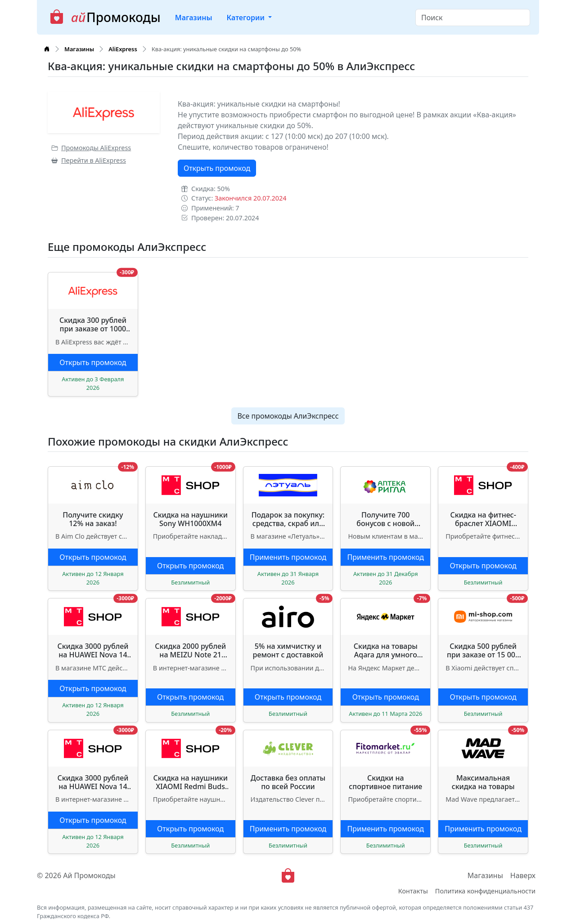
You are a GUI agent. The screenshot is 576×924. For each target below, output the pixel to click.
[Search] (473, 18)
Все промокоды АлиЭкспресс (288, 416)
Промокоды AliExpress (91, 148)
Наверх (523, 875)
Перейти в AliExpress (89, 160)
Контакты (413, 891)
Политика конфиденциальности (485, 891)
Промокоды (105, 17)
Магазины (194, 18)
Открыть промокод (217, 168)
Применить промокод (288, 557)
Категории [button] (246, 18)
